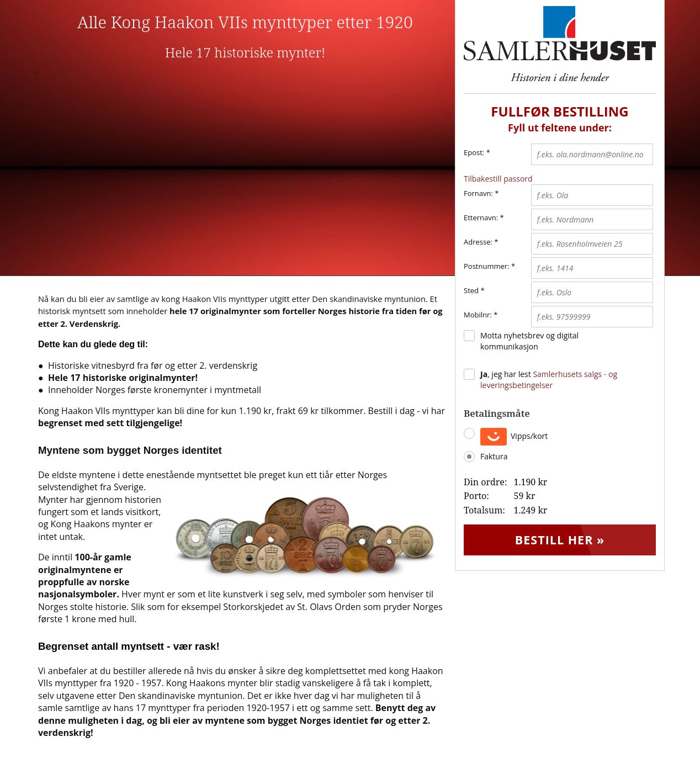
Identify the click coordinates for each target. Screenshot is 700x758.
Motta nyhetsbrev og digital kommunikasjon (529, 341)
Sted (471, 290)
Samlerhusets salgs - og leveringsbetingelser (549, 380)
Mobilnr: (478, 315)
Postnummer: (487, 266)
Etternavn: (481, 218)
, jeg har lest (549, 380)
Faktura (494, 456)
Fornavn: (478, 193)
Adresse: (478, 242)
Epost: (477, 153)
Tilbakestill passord (498, 179)
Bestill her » (560, 542)
